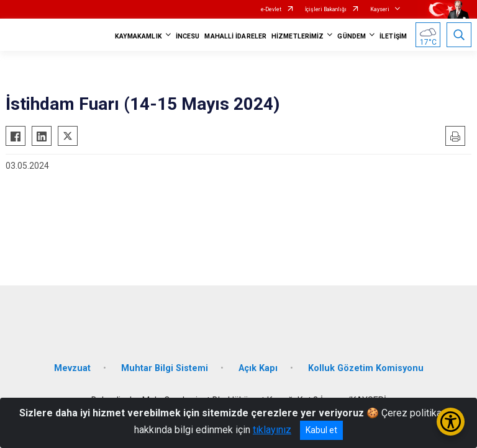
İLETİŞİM (393, 36)
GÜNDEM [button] (352, 36)
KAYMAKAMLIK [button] (139, 36)
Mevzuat (72, 368)
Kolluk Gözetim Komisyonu (366, 368)
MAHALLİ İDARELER (235, 36)
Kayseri (380, 9)
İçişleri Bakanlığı (326, 9)
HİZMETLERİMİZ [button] (298, 36)
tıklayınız (272, 430)
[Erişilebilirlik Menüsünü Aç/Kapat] (451, 422)
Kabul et (321, 430)
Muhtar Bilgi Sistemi (165, 368)
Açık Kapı (258, 368)
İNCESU (188, 36)
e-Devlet (271, 9)
